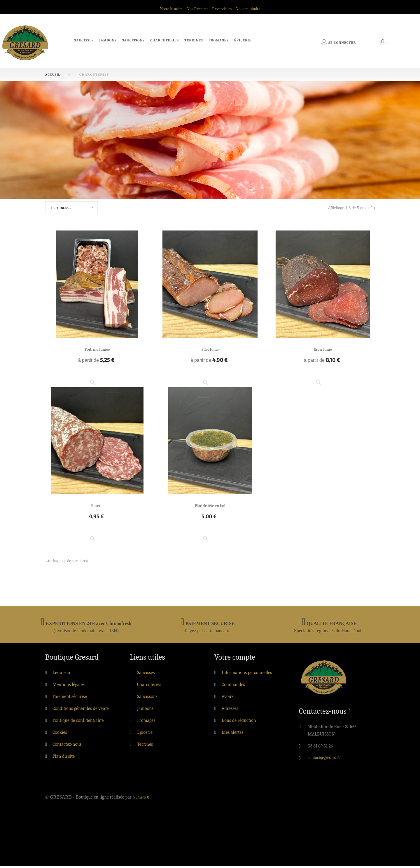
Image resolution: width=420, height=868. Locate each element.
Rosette (97, 507)
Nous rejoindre (252, 9)
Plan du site (64, 758)
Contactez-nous (67, 746)
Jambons (108, 40)
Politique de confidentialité (78, 722)
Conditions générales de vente (81, 710)
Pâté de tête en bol (210, 507)
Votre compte (235, 659)
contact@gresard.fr (326, 760)
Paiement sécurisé (70, 698)
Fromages (218, 40)
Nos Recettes (196, 9)
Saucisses (84, 40)
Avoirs (228, 698)
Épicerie (243, 40)
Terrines (194, 40)
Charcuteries (164, 40)
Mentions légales (69, 686)
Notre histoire (167, 9)
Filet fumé (210, 351)
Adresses (230, 710)
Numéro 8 (142, 799)
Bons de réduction (239, 722)
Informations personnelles (247, 674)
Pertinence (64, 209)
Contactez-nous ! (325, 713)
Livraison (61, 674)
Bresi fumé (323, 351)
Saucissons (133, 40)
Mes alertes (233, 734)
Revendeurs (223, 9)
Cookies (60, 734)
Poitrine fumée (97, 351)
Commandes (233, 686)
